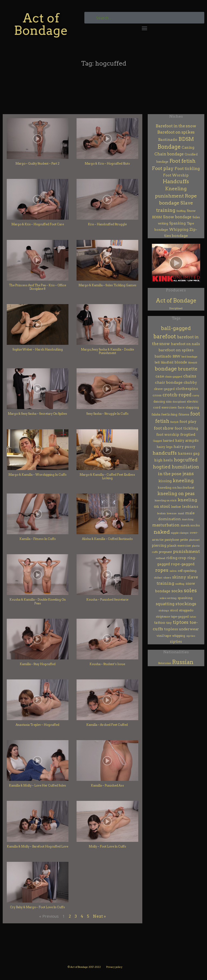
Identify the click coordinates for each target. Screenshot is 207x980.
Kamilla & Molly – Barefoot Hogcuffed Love (37, 846)
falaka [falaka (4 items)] (156, 414)
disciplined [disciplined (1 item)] (179, 402)
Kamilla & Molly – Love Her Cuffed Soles (37, 785)
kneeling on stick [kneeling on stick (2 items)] (166, 500)
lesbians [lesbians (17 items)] (190, 506)
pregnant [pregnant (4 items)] (165, 552)
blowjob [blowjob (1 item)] (193, 363)
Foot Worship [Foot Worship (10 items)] (176, 175)
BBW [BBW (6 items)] (176, 356)
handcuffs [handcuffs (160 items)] (165, 453)
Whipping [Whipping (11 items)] (179, 229)
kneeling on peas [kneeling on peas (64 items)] (176, 494)
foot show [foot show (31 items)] (164, 428)
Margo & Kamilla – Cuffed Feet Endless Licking (107, 476)
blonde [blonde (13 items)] (181, 362)
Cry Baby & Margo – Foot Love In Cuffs (37, 907)
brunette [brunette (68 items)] (188, 369)
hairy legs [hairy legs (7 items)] (165, 447)
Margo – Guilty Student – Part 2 (37, 164)
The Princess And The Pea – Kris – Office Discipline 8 (37, 287)
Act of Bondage (41, 24)
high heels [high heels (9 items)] (163, 460)
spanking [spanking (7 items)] (185, 598)
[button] (144, 28)
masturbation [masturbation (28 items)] (166, 525)
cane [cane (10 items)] (160, 376)
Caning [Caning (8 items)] (188, 147)
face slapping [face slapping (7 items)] (188, 407)
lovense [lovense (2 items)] (172, 513)
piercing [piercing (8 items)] (159, 545)
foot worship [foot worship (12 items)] (168, 435)
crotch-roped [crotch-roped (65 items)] (177, 395)
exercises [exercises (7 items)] (169, 407)
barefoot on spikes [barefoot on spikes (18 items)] (176, 350)
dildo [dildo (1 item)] (169, 402)
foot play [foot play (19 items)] (188, 421)
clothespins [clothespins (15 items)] (187, 389)
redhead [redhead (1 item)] (161, 558)
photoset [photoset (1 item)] (194, 540)
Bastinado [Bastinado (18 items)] (168, 139)
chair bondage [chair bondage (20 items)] (169, 382)
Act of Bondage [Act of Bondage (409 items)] (176, 301)
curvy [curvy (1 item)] (196, 395)
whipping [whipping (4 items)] (179, 636)
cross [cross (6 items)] (157, 395)
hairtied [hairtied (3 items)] (169, 441)
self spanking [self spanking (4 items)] (187, 571)
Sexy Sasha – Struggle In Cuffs (107, 414)
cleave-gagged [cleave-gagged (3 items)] (164, 389)
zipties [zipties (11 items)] (176, 642)
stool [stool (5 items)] (174, 610)
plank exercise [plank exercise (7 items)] (179, 545)
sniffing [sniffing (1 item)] (180, 584)
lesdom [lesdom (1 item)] (161, 513)
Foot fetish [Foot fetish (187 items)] (183, 161)
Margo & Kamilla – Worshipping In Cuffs (37, 475)
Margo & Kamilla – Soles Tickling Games (107, 285)
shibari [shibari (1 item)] (158, 578)
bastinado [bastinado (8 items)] (163, 356)
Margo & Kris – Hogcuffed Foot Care (38, 224)
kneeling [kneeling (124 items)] (183, 480)
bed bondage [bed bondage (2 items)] (189, 357)
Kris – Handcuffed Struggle (107, 224)
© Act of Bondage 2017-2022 (84, 967)
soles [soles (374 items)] (190, 590)
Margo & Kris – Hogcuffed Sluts (107, 164)
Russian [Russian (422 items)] (183, 662)
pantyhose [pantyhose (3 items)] (172, 540)
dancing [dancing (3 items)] (159, 402)
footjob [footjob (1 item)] (174, 422)
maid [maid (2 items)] (181, 513)
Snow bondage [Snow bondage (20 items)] (177, 217)
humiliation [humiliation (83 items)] (185, 467)
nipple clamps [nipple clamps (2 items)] (180, 533)
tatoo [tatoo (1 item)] (193, 617)
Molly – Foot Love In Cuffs (107, 846)
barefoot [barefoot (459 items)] (165, 336)
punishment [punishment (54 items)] (187, 551)
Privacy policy (114, 967)
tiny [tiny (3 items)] (169, 623)
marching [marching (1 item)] (188, 519)
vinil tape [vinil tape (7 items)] (164, 636)
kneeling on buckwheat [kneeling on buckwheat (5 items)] (176, 488)
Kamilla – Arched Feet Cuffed (107, 725)
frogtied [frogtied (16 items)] (188, 434)
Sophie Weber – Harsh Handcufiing (38, 349)
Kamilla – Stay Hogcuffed (38, 664)
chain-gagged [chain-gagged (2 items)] (174, 377)
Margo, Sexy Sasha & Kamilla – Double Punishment (107, 351)
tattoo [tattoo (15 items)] (160, 622)
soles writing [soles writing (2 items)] (168, 598)
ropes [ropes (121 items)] (162, 570)
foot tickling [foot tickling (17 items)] (186, 428)
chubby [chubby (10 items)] (190, 382)
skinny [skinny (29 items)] (179, 577)
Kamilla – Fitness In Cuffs (38, 539)
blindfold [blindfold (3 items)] (167, 363)
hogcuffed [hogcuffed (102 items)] (186, 460)
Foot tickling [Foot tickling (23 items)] (187, 169)
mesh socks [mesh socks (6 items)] (190, 525)
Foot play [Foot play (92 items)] (163, 168)
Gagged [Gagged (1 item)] (158, 441)
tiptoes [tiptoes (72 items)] (181, 622)
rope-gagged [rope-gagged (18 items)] (183, 564)
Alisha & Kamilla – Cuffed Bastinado (107, 539)
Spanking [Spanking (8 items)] (177, 223)
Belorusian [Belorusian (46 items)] (165, 663)
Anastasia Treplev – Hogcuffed (37, 725)
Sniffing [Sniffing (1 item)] (181, 211)
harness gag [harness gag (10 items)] (189, 453)
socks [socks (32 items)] (177, 591)
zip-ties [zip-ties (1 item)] (191, 636)
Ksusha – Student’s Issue (107, 664)
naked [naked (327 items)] (162, 532)
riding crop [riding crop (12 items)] (176, 558)
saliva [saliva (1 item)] (173, 571)
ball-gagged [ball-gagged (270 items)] (176, 328)
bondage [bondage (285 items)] (166, 369)
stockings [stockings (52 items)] (186, 604)
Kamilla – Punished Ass (107, 785)
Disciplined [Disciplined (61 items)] (176, 308)
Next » (99, 916)
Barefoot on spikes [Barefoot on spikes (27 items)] (176, 132)
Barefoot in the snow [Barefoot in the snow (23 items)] (176, 126)
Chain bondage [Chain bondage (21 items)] (169, 154)
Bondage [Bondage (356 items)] (169, 147)
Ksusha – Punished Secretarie (107, 600)
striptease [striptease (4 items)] (163, 617)
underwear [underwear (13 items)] (189, 629)
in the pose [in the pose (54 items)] (170, 474)
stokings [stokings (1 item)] (164, 610)
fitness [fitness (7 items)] (184, 414)
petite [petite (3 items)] (184, 540)
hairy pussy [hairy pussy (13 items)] (184, 447)
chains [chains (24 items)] (190, 376)
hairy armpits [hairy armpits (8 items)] (187, 440)
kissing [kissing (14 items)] (165, 481)
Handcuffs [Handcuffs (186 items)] (176, 181)
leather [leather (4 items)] (176, 507)
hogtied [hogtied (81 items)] (162, 467)
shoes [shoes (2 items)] (167, 578)
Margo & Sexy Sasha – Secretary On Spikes (37, 414)
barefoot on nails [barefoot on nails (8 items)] (185, 344)
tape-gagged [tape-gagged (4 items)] (180, 617)
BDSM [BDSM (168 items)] (186, 139)
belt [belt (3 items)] (157, 363)
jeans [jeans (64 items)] (188, 474)
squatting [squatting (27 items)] (165, 604)
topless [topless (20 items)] (171, 629)
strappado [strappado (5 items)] (186, 610)
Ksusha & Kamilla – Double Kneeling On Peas (38, 601)
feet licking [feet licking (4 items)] (169, 414)
